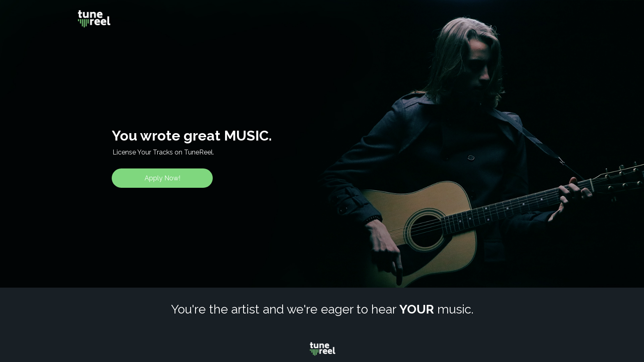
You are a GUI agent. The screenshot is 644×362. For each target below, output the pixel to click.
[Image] (94, 19)
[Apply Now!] (162, 178)
